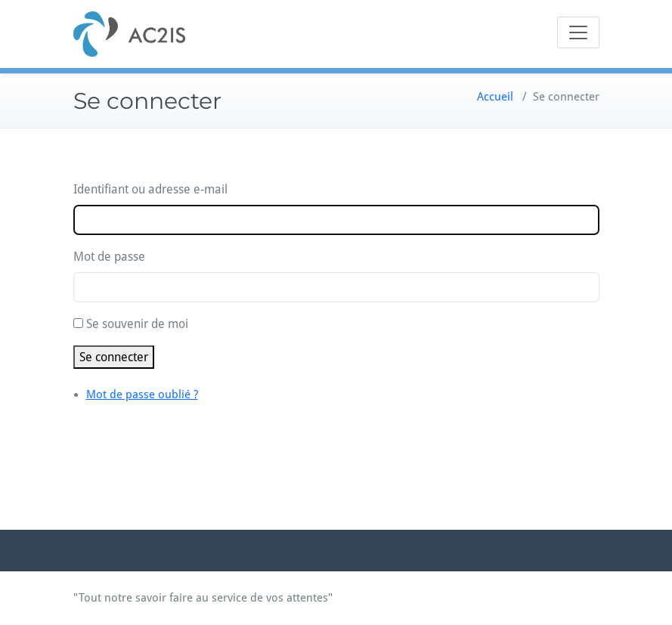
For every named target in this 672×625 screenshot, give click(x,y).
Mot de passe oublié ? (142, 394)
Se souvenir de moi (137, 324)
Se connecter (114, 357)
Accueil (495, 97)
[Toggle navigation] (578, 32)
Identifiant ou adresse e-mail (150, 189)
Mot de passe (109, 257)
